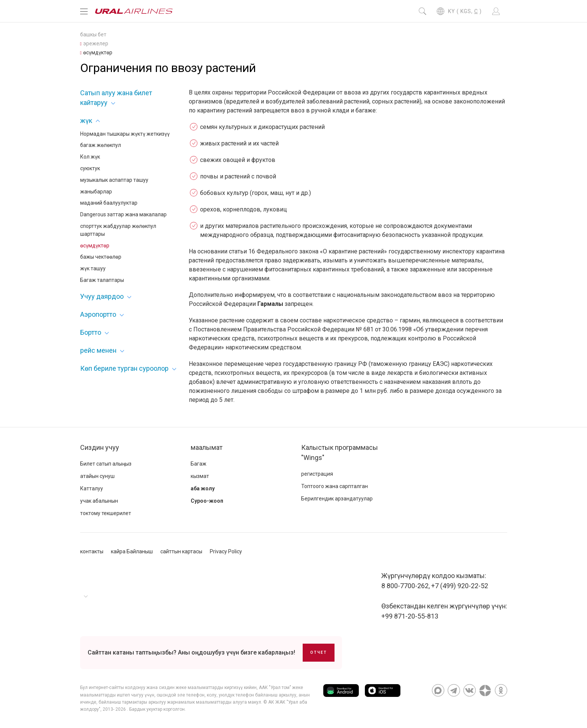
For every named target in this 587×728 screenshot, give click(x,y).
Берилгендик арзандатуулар (337, 499)
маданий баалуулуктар (109, 203)
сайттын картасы (181, 551)
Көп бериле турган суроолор (124, 368)
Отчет (319, 652)
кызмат (200, 476)
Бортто (91, 332)
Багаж (199, 464)
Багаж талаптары (102, 280)
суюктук (90, 168)
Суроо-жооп (207, 501)
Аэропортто (98, 314)
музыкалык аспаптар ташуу (114, 180)
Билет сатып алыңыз (106, 464)
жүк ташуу (93, 268)
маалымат (207, 447)
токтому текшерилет (106, 513)
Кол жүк (90, 157)
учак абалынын (99, 501)
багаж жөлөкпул (101, 145)
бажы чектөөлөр (101, 257)
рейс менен (98, 350)
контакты (92, 551)
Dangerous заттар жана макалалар (123, 214)
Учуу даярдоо (102, 296)
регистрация (317, 474)
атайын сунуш (97, 476)
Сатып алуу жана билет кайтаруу (116, 97)
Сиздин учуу (100, 447)
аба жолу (203, 488)
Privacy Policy (226, 551)
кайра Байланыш (132, 551)
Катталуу (92, 488)
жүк (86, 121)
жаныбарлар (96, 192)
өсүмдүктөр (95, 246)
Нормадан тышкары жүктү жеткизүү (125, 134)
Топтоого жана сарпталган (335, 486)
